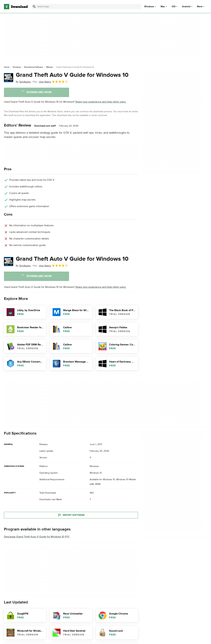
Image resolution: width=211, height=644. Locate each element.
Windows (149, 7)
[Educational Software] (34, 67)
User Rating (53, 82)
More (201, 7)
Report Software (71, 515)
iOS (173, 7)
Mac (163, 7)
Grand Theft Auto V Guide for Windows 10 (72, 75)
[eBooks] (50, 67)
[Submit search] (34, 7)
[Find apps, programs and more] (86, 7)
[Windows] (17, 67)
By (23, 82)
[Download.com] (16, 7)
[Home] (7, 67)
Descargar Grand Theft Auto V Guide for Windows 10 (34, 537)
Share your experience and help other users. (101, 102)
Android (186, 7)
